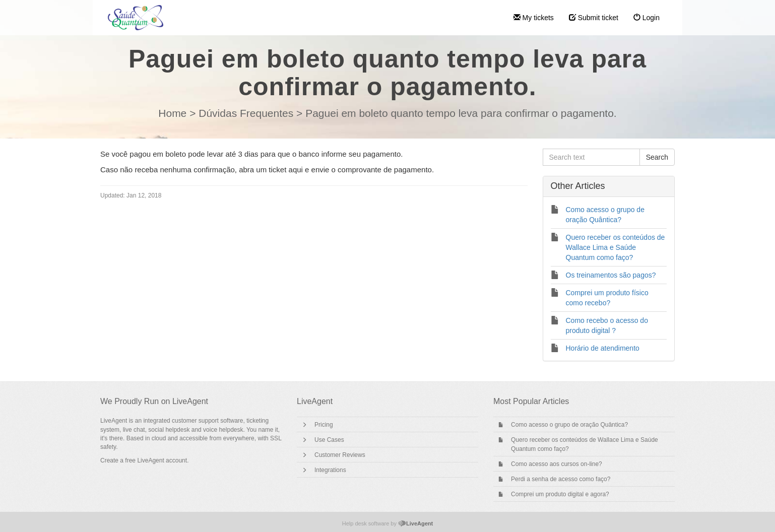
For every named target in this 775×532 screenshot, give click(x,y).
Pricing (324, 425)
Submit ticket (594, 18)
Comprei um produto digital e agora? (560, 494)
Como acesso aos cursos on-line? (557, 464)
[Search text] (591, 157)
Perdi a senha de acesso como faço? (561, 479)
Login (647, 18)
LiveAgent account (162, 460)
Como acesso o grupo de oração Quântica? (569, 425)
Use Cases (329, 440)
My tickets (534, 18)
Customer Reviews (340, 455)
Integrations (330, 470)
